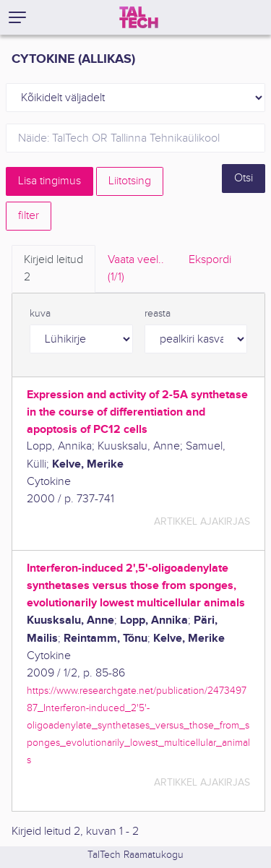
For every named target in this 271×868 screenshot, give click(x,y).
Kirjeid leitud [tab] (53, 270)
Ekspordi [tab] (210, 260)
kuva (40, 314)
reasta (158, 314)
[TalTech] (139, 17)
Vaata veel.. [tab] (136, 270)
